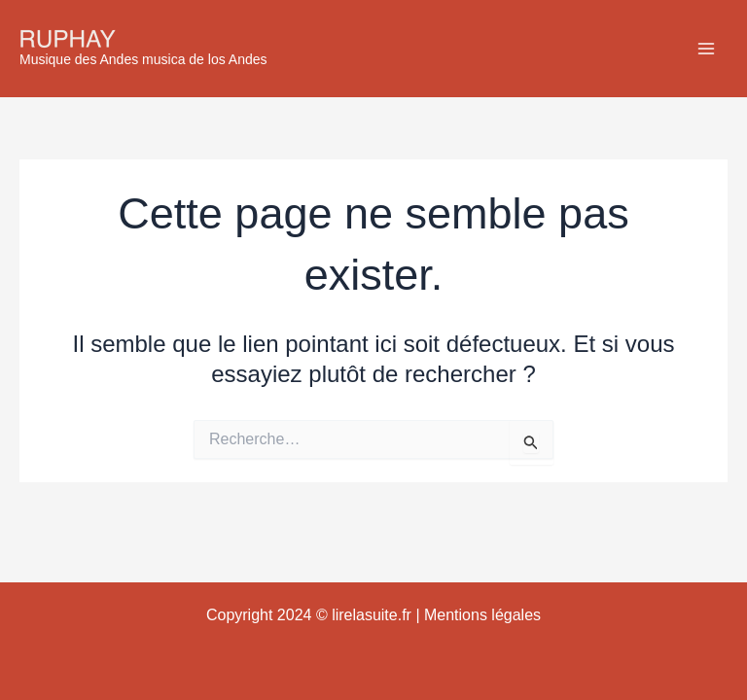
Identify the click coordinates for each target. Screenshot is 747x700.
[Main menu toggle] (706, 49)
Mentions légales (482, 615)
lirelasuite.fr (372, 615)
